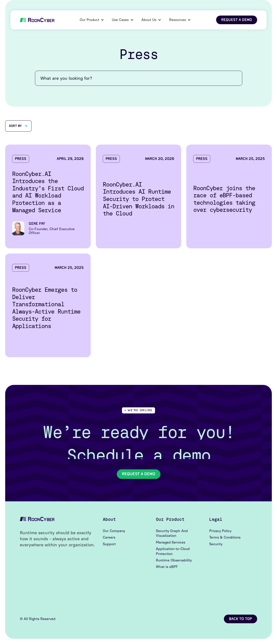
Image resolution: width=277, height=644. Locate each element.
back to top (241, 619)
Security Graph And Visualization (172, 533)
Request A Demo (139, 474)
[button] (92, 20)
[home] (37, 20)
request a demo (237, 20)
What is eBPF (167, 567)
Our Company (114, 531)
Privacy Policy (220, 531)
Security (216, 544)
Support (109, 544)
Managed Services (171, 542)
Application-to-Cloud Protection (173, 551)
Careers (109, 537)
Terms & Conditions (225, 537)
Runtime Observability (174, 560)
